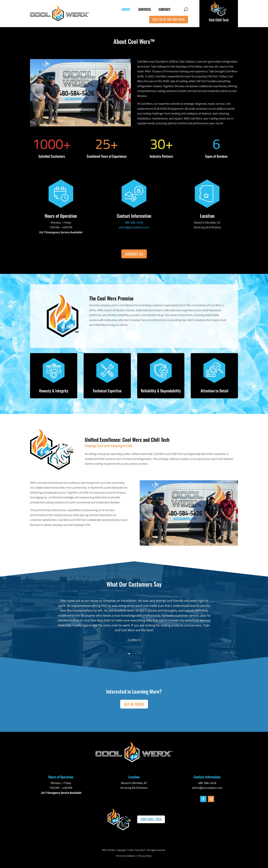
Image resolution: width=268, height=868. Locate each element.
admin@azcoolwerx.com (134, 227)
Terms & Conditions (126, 856)
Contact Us (134, 254)
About (126, 9)
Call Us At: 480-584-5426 (169, 19)
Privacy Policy (145, 856)
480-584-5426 (134, 222)
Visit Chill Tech (219, 20)
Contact (165, 9)
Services (145, 9)
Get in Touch (134, 704)
